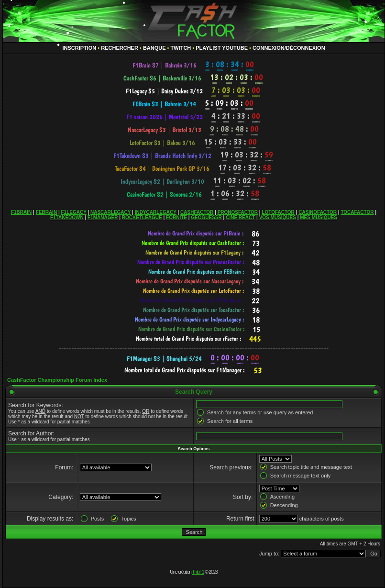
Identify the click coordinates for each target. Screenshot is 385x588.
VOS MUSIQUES (278, 217)
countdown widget (194, 65)
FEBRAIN (46, 212)
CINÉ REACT (240, 217)
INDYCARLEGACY (156, 212)
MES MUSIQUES (319, 217)
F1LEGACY (73, 212)
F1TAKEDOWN (67, 217)
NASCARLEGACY (110, 212)
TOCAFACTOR (357, 212)
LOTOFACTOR (278, 212)
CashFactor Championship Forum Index (57, 380)
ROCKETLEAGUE (142, 217)
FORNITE (176, 217)
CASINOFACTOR (318, 212)
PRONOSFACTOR (238, 212)
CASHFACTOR (197, 212)
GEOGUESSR (206, 217)
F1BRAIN (21, 212)
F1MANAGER (103, 217)
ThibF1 (198, 572)
